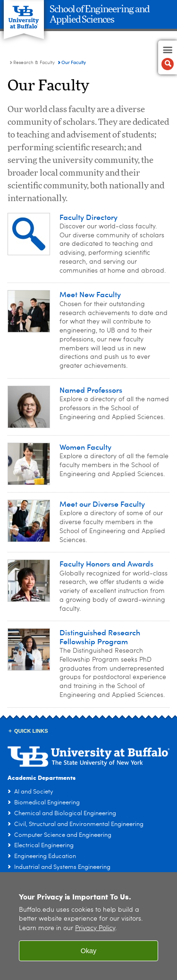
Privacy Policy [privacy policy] (95, 928)
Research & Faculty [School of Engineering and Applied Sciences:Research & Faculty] (34, 63)
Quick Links (31, 731)
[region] (88, 926)
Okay (89, 951)
